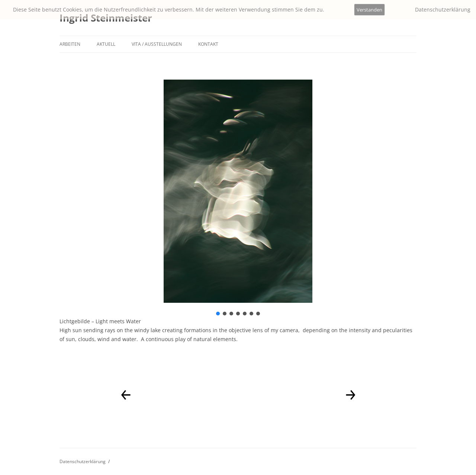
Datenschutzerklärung (83, 461)
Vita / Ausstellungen (157, 44)
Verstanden (369, 10)
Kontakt (208, 44)
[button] (218, 314)
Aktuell (106, 44)
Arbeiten (70, 44)
